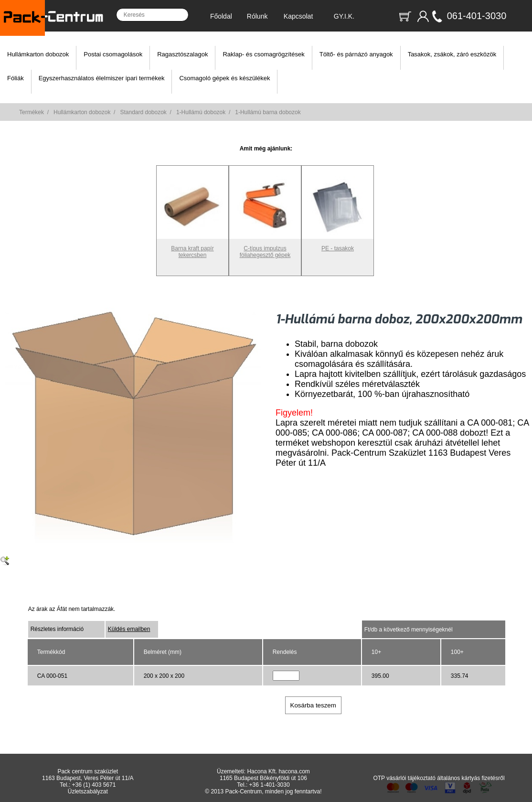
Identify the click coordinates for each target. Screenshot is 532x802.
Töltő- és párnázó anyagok (356, 54)
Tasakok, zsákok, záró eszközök (452, 54)
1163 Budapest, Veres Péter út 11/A (88, 778)
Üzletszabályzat (88, 791)
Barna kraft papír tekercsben (192, 248)
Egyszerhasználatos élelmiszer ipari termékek (102, 78)
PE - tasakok (338, 245)
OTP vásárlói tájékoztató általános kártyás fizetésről (439, 778)
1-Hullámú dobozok (201, 112)
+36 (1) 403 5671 (94, 785)
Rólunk (257, 16)
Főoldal (221, 16)
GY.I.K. (344, 16)
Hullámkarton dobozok (38, 54)
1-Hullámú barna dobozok (268, 112)
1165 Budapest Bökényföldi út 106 (263, 778)
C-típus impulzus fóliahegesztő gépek (265, 248)
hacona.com (294, 771)
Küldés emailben (129, 629)
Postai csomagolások (113, 54)
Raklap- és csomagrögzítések (263, 54)
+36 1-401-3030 (270, 785)
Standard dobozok (143, 112)
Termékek (32, 112)
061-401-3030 (477, 16)
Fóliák (16, 78)
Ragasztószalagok (182, 54)
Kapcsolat (298, 16)
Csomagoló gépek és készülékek (224, 78)
